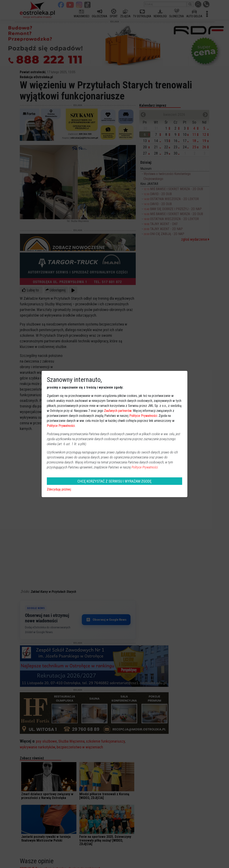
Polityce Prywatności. (145, 467)
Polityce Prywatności (143, 416)
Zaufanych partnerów (118, 411)
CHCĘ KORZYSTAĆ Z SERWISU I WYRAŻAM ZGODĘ (114, 481)
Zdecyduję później (59, 489)
